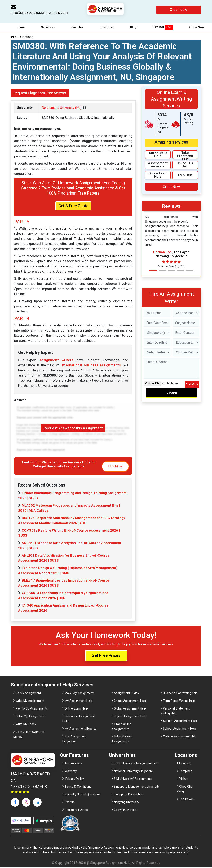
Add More (192, 384)
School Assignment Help (179, 729)
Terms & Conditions (78, 787)
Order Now (179, 10)
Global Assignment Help (130, 709)
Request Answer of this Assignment (73, 429)
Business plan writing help (180, 694)
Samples (77, 27)
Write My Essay (26, 725)
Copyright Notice (125, 811)
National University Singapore (133, 772)
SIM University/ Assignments (133, 780)
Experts (70, 803)
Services (48, 27)
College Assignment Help (180, 737)
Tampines (186, 772)
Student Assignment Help (180, 721)
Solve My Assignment (30, 717)
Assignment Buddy (126, 694)
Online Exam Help (76, 709)
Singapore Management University (137, 787)
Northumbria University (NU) (62, 108)
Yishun (184, 780)
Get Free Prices (106, 656)
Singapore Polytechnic (129, 795)
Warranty (71, 772)
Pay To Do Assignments (32, 709)
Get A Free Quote (73, 206)
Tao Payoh (186, 800)
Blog (133, 27)
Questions (107, 27)
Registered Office (76, 811)
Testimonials (73, 764)
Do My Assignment (28, 694)
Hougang (185, 764)
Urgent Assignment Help (130, 717)
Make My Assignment (79, 694)
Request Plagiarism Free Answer (40, 93)
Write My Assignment (30, 701)
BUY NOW (115, 467)
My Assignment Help (78, 701)
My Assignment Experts (81, 729)
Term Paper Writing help (179, 701)
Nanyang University (126, 803)
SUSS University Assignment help (136, 764)
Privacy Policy (74, 780)
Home (20, 27)
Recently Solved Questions (83, 795)
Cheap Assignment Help (130, 701)
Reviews (163, 27)
